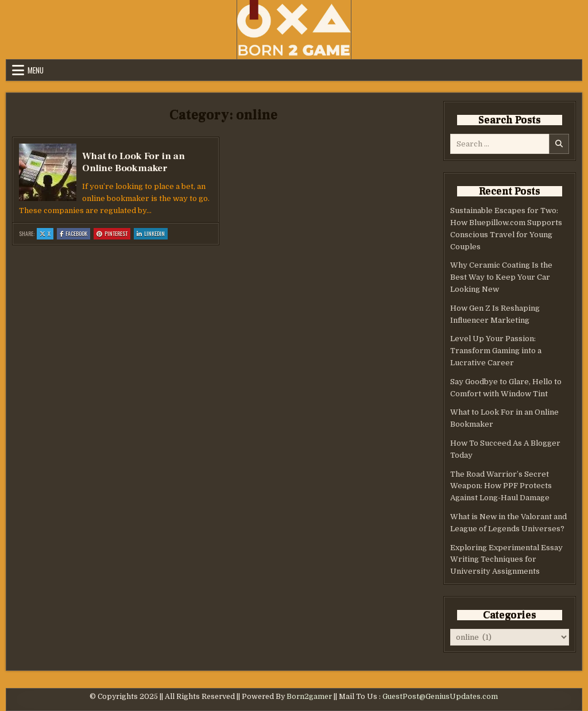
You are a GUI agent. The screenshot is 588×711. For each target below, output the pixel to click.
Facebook (75, 234)
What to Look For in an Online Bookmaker (134, 162)
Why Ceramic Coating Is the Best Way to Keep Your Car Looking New (501, 277)
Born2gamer (309, 697)
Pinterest (113, 234)
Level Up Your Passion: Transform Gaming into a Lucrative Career (496, 351)
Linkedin (152, 234)
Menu (36, 70)
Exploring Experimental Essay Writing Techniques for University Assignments (506, 560)
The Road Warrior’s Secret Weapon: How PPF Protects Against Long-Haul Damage (501, 486)
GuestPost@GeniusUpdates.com (440, 697)
